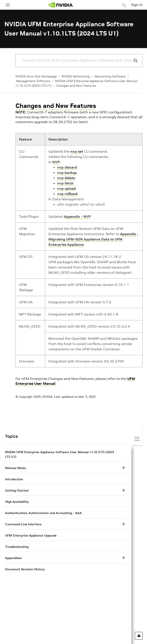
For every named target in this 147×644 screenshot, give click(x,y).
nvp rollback (68, 194)
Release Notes (16, 468)
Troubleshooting (17, 547)
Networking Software (110, 76)
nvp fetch (65, 183)
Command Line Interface (23, 524)
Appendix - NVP (77, 216)
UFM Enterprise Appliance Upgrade (31, 535)
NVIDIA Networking (76, 76)
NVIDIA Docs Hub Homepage (36, 76)
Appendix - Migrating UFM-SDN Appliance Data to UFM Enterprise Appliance (94, 239)
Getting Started (17, 490)
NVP (56, 162)
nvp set (77, 151)
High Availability (17, 502)
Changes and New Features (76, 86)
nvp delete (66, 178)
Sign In (137, 5)
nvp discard (67, 167)
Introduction (14, 479)
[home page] (61, 5)
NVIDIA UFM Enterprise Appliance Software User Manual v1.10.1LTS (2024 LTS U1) (59, 454)
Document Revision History (25, 569)
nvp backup (67, 173)
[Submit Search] (133, 61)
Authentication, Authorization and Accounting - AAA (43, 513)
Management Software (33, 81)
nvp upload (67, 188)
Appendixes (13, 558)
